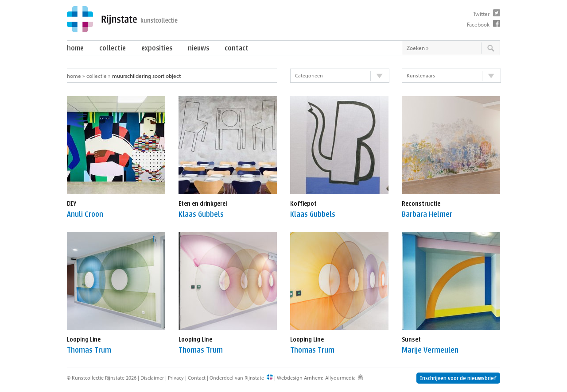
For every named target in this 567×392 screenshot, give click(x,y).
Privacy (176, 378)
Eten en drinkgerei (203, 204)
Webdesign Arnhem (299, 378)
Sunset (411, 340)
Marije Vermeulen (430, 350)
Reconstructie (421, 204)
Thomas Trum (89, 350)
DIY (72, 204)
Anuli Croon (85, 214)
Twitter (481, 14)
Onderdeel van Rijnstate (237, 378)
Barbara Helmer (427, 214)
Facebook (478, 24)
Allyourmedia (340, 378)
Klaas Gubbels (201, 214)
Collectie (113, 48)
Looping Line (84, 340)
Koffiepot (303, 204)
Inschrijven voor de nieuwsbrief (458, 378)
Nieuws (198, 48)
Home (75, 48)
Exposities (157, 48)
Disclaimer (152, 378)
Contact (237, 48)
